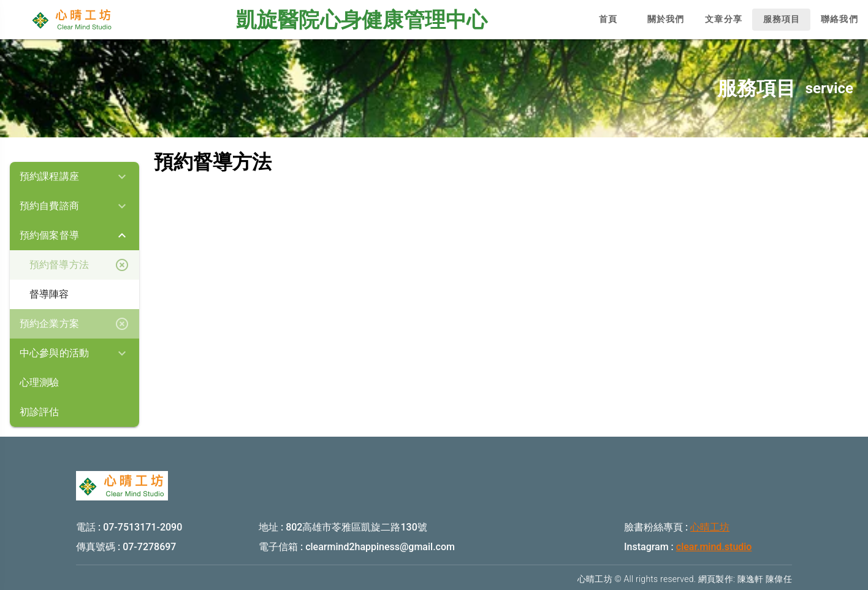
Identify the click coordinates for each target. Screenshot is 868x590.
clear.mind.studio (714, 547)
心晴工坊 (710, 527)
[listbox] (74, 294)
